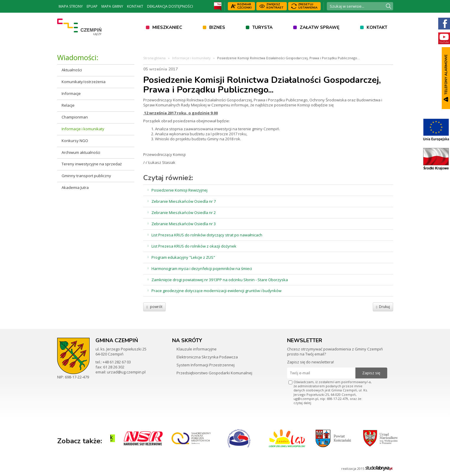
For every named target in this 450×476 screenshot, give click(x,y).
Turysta (262, 27)
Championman (75, 117)
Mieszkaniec (167, 27)
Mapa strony (71, 6)
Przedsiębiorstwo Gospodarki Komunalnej (214, 373)
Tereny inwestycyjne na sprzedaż (92, 164)
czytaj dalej (302, 403)
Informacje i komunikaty (83, 129)
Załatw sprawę (320, 27)
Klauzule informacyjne (197, 349)
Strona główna (154, 58)
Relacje (68, 105)
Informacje (71, 93)
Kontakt (135, 6)
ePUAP (92, 6)
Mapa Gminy (112, 6)
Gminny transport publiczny (86, 176)
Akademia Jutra (75, 187)
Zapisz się (371, 373)
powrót (154, 307)
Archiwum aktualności (81, 152)
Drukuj (383, 307)
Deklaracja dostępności (170, 6)
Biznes (217, 27)
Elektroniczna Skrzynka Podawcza (207, 357)
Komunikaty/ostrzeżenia (84, 82)
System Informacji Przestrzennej (206, 365)
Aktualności (72, 70)
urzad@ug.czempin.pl (126, 372)
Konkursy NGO (75, 141)
